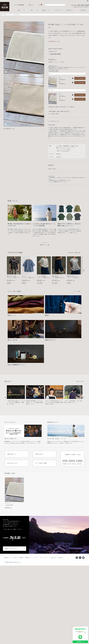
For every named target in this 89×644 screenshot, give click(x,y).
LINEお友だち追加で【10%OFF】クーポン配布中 (61, 107)
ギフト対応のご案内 (53, 114)
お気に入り (31, 5)
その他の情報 (83, 10)
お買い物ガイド (12, 454)
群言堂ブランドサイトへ (11, 549)
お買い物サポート (70, 10)
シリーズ (57, 10)
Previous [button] (5, 399)
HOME (1, 15)
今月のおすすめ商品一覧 (74, 253)
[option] (16, 396)
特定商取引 (27, 558)
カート (39, 5)
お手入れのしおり (12, 463)
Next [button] (83, 399)
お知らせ (16, 558)
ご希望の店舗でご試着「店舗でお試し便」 (59, 111)
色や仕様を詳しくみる (9, 129)
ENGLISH (60, 558)
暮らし (45, 10)
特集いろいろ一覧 (44, 245)
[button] (5, 270)
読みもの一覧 (80, 381)
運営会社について (8, 558)
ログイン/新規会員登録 (19, 5)
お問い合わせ (39, 454)
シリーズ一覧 (77, 291)
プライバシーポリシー (44, 558)
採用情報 (21, 558)
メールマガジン (35, 558)
